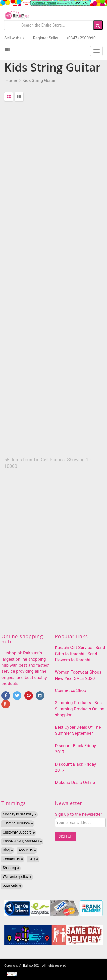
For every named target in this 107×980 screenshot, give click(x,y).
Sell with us (14, 38)
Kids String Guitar (39, 80)
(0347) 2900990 (81, 38)
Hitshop (27, 966)
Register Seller (46, 38)
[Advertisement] (54, 280)
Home (11, 80)
